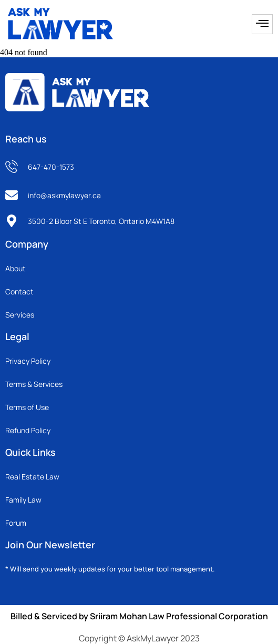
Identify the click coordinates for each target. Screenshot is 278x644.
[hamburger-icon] (262, 24)
